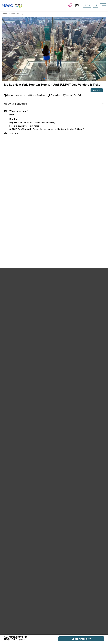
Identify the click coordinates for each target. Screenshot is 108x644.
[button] (44, 79)
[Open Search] (96, 5)
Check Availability (81, 639)
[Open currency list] (87, 5)
